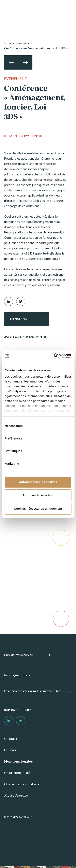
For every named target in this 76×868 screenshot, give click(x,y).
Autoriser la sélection (38, 495)
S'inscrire (20, 319)
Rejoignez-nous (17, 676)
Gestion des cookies (22, 784)
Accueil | (10, 44)
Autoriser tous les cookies (38, 482)
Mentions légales (18, 762)
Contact (11, 739)
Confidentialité (17, 773)
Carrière (11, 750)
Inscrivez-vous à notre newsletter (32, 691)
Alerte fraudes (16, 796)
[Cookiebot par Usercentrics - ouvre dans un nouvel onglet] (54, 356)
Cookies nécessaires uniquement (38, 509)
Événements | (25, 44)
